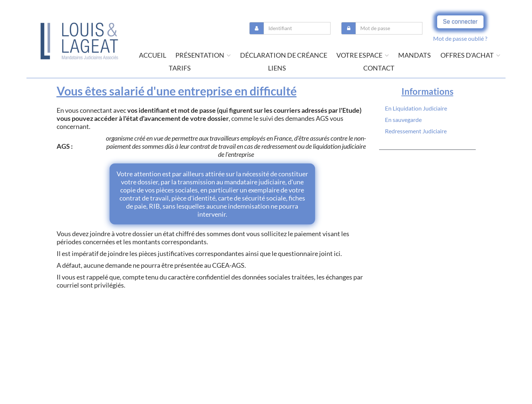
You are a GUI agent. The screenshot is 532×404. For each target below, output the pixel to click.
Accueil (153, 55)
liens (277, 68)
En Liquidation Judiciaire (416, 108)
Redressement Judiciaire (416, 131)
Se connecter (460, 21)
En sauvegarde (403, 120)
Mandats (415, 55)
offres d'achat (470, 55)
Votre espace (363, 55)
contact (379, 68)
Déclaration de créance (284, 55)
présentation (203, 55)
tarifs (180, 68)
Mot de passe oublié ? (460, 38)
